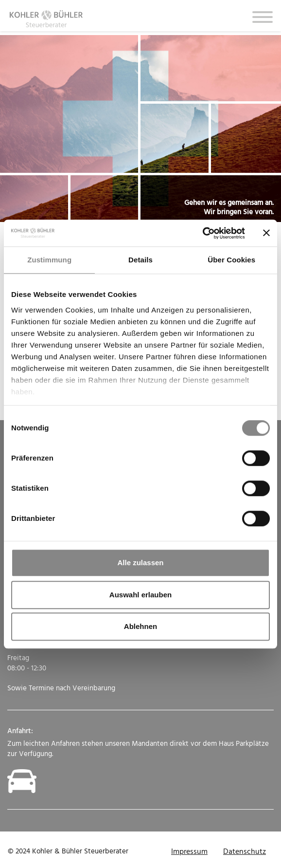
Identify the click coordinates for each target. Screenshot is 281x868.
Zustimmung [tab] (49, 260)
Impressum (189, 852)
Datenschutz (245, 852)
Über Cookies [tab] (231, 260)
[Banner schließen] (266, 233)
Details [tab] (140, 260)
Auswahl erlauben (140, 595)
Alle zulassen (140, 563)
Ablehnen (140, 626)
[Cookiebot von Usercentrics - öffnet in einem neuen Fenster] (202, 233)
